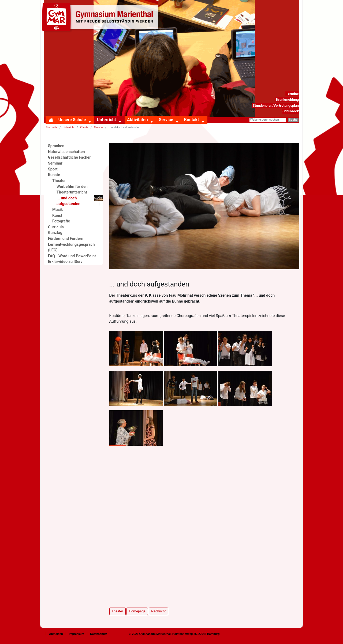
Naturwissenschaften (66, 152)
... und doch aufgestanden (80, 201)
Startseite (52, 127)
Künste (84, 127)
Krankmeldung (287, 100)
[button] (91, 122)
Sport (53, 169)
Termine (292, 94)
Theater (98, 127)
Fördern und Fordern (66, 239)
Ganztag (55, 233)
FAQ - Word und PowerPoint (72, 256)
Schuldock (291, 111)
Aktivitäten (137, 120)
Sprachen (56, 146)
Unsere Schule (72, 120)
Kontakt (191, 120)
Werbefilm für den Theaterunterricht (72, 190)
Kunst (57, 216)
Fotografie (61, 221)
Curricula (56, 227)
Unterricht (106, 120)
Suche (293, 120)
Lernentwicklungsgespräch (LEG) (71, 247)
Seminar (55, 163)
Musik (58, 210)
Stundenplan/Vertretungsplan (276, 105)
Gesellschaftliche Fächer (69, 157)
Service (166, 120)
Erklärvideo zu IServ (65, 262)
